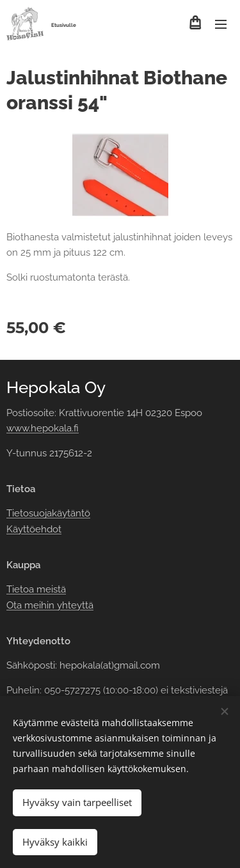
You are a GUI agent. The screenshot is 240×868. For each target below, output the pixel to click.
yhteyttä (74, 605)
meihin (39, 605)
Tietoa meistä (36, 589)
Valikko (221, 24)
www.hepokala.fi (43, 428)
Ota (15, 605)
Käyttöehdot (34, 529)
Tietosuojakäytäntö (48, 513)
